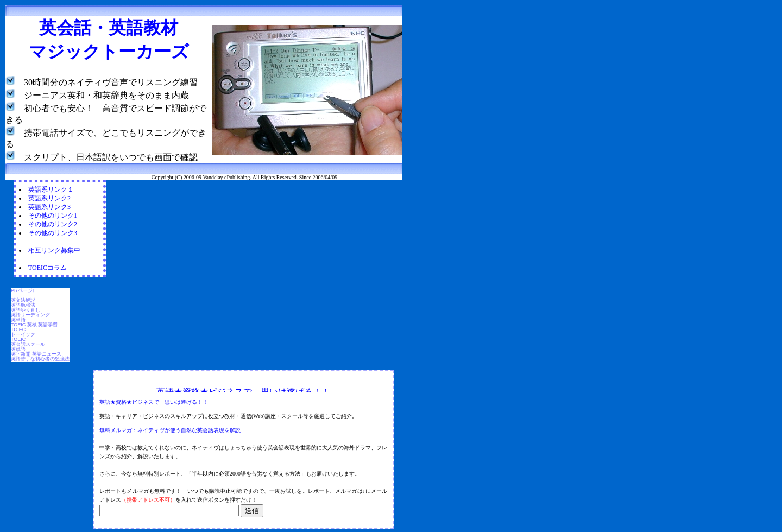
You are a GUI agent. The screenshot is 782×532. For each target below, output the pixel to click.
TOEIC (18, 339)
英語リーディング (30, 315)
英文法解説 (23, 300)
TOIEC (18, 330)
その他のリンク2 (53, 224)
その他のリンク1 (53, 216)
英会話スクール (28, 344)
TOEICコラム (48, 268)
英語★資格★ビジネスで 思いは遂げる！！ (154, 402)
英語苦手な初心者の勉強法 (40, 359)
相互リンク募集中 (54, 250)
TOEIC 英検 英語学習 (34, 325)
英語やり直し (26, 310)
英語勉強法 (23, 305)
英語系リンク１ (51, 189)
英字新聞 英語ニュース (36, 354)
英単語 (18, 320)
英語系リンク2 (49, 198)
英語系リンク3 (49, 207)
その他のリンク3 (53, 233)
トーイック (23, 334)
